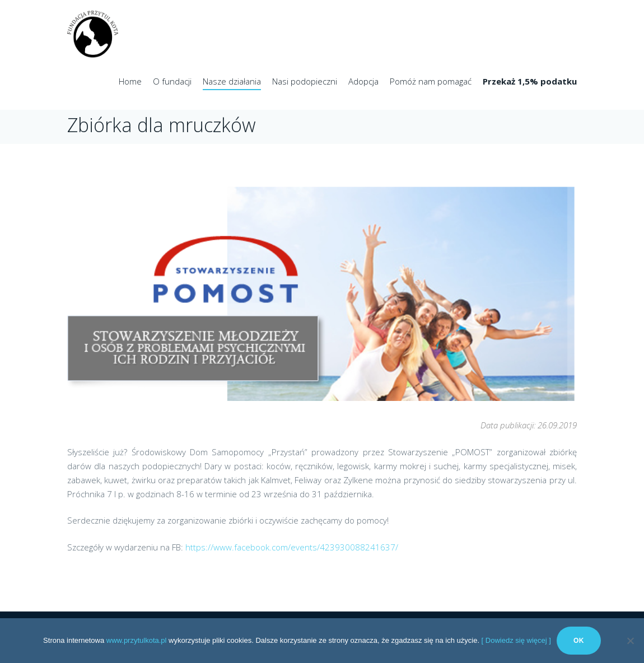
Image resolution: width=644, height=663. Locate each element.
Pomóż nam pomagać (431, 81)
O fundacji (172, 81)
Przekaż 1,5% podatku (530, 81)
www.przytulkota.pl (137, 640)
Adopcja (363, 81)
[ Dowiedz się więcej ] (516, 640)
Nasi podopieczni (305, 81)
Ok (579, 641)
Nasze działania (232, 81)
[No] (630, 641)
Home (130, 81)
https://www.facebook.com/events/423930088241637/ (292, 547)
